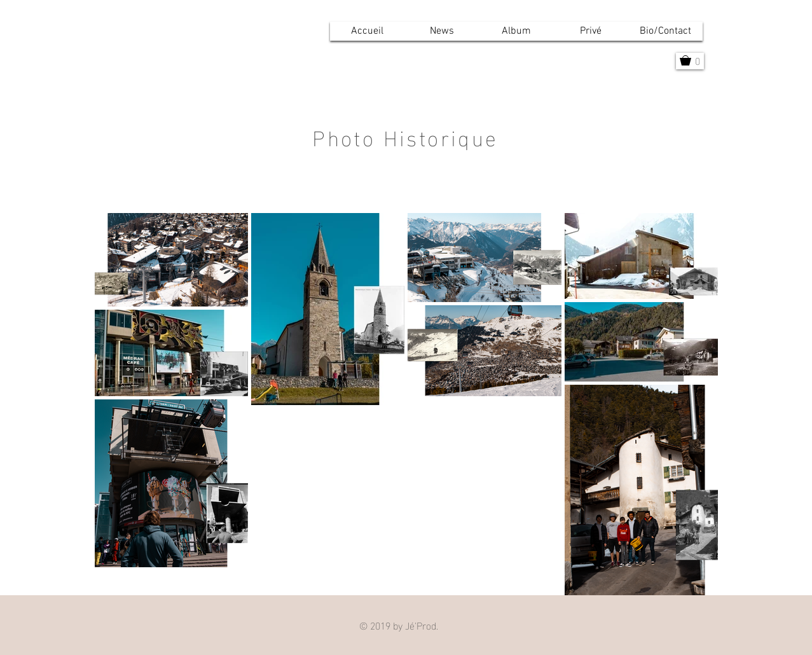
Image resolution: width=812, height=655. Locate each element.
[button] (517, 31)
